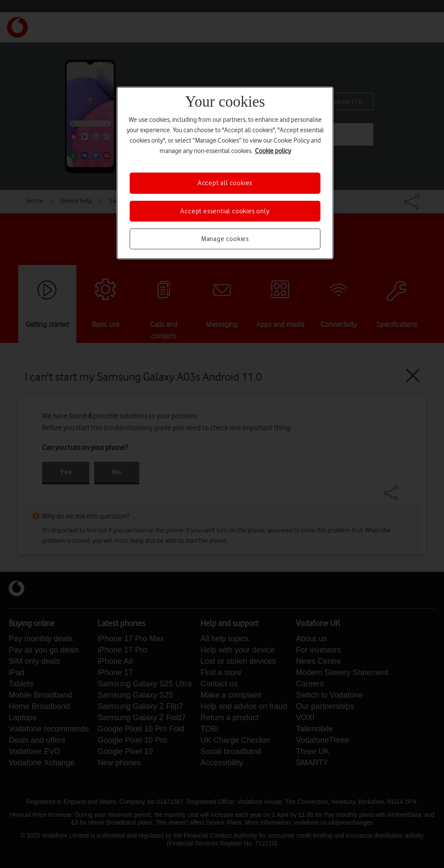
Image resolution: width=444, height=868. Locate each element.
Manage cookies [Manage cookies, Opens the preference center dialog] (225, 239)
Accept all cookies (225, 183)
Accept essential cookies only (225, 211)
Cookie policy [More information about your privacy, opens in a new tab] (273, 151)
